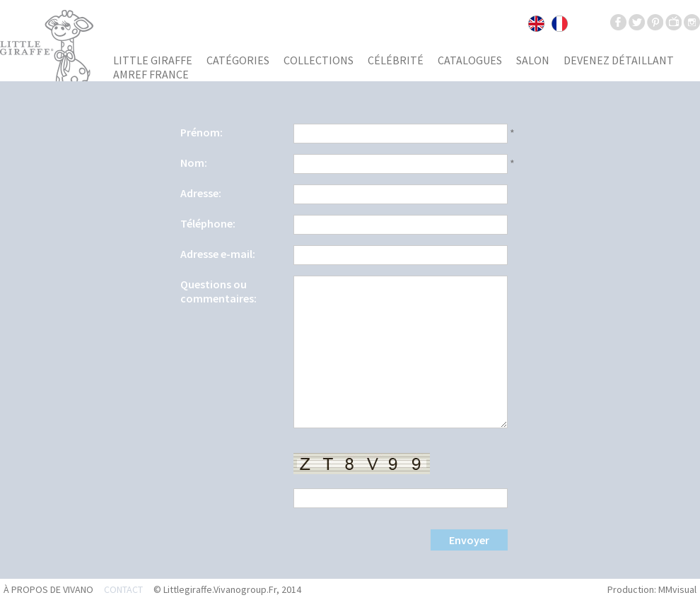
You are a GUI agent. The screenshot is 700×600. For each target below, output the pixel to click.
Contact (123, 589)
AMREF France (151, 74)
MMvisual (677, 589)
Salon (533, 60)
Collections (319, 60)
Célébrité (396, 60)
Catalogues (470, 60)
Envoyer (469, 540)
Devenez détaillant (619, 60)
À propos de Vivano (48, 589)
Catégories (238, 60)
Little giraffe (153, 60)
